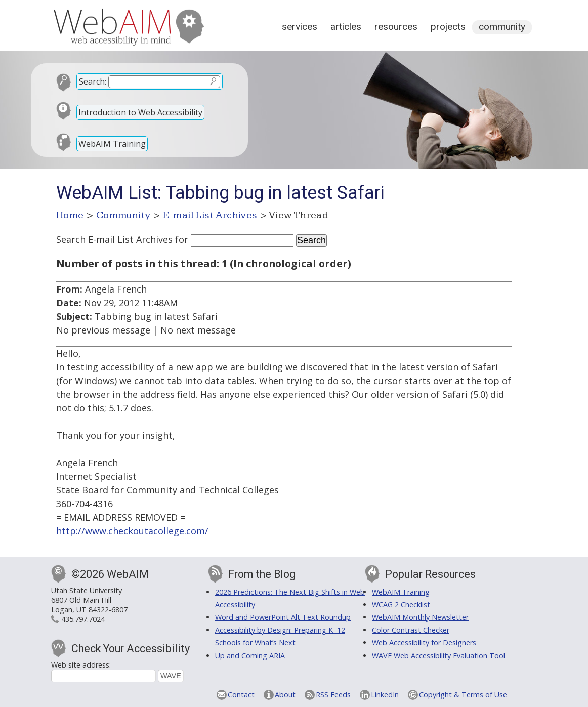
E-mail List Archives (210, 215)
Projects (448, 27)
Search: (93, 81)
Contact (241, 695)
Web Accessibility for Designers (424, 642)
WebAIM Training (112, 144)
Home (70, 215)
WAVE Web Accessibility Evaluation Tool (438, 656)
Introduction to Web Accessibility (140, 112)
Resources (396, 27)
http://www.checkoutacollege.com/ (132, 531)
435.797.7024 (83, 619)
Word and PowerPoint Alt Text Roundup (283, 617)
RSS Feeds (333, 695)
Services (300, 27)
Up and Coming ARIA (251, 656)
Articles (346, 27)
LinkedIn (385, 695)
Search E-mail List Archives (114, 239)
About (285, 695)
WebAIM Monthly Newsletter (420, 617)
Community (502, 27)
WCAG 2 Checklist (401, 605)
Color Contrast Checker (411, 630)
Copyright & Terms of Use (463, 695)
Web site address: (81, 665)
